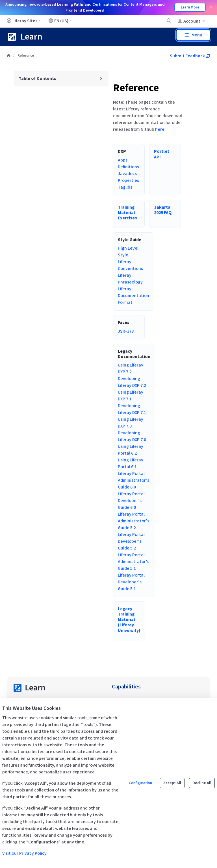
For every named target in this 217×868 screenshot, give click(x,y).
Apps (123, 160)
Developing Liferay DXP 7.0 (132, 436)
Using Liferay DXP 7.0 (131, 423)
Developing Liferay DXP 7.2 (132, 382)
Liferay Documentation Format (134, 296)
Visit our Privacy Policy (24, 853)
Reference (136, 88)
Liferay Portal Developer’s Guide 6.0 (131, 501)
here (160, 129)
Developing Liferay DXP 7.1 (132, 409)
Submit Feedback (190, 56)
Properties (128, 180)
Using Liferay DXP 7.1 (131, 396)
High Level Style (128, 252)
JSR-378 (126, 331)
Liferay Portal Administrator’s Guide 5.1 (134, 562)
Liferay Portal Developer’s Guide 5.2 (131, 541)
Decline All (202, 783)
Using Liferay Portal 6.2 (131, 450)
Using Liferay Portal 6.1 (131, 463)
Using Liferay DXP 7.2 (131, 368)
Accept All (172, 783)
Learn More (190, 7)
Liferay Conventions (130, 265)
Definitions (128, 167)
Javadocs (127, 174)
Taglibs (125, 187)
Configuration (140, 783)
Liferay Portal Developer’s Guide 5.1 (131, 582)
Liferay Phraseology (130, 279)
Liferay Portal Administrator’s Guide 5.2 (134, 521)
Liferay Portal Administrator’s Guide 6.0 (134, 480)
